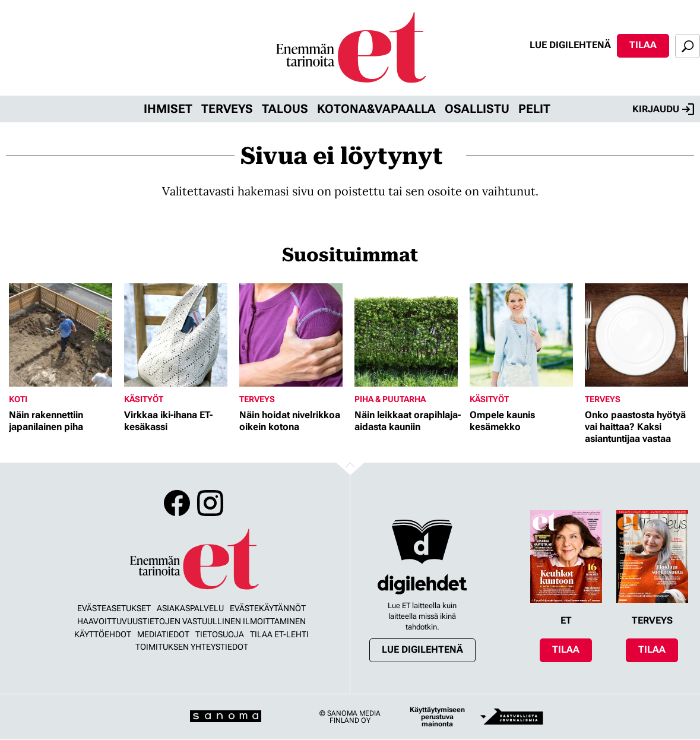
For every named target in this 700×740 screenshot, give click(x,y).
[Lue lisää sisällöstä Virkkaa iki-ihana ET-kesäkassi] (179, 335)
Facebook (177, 503)
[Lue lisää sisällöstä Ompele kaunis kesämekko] (524, 335)
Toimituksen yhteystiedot (192, 647)
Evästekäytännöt (268, 608)
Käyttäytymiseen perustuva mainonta (437, 717)
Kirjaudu (663, 109)
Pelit (534, 109)
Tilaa (643, 45)
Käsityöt (144, 399)
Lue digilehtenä (570, 45)
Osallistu (477, 109)
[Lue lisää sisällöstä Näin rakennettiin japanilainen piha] (64, 335)
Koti (18, 399)
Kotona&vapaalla (376, 109)
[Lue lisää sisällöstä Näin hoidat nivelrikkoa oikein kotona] (294, 335)
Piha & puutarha (390, 399)
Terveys (227, 109)
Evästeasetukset (114, 608)
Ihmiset (168, 109)
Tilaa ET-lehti (279, 634)
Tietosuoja (220, 634)
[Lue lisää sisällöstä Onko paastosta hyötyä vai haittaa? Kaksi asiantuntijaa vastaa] (639, 335)
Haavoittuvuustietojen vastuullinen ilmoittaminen (191, 621)
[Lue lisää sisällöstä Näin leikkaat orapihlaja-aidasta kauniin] (409, 335)
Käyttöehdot (103, 634)
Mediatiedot (163, 634)
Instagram (210, 503)
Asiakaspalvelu (190, 608)
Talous (285, 109)
